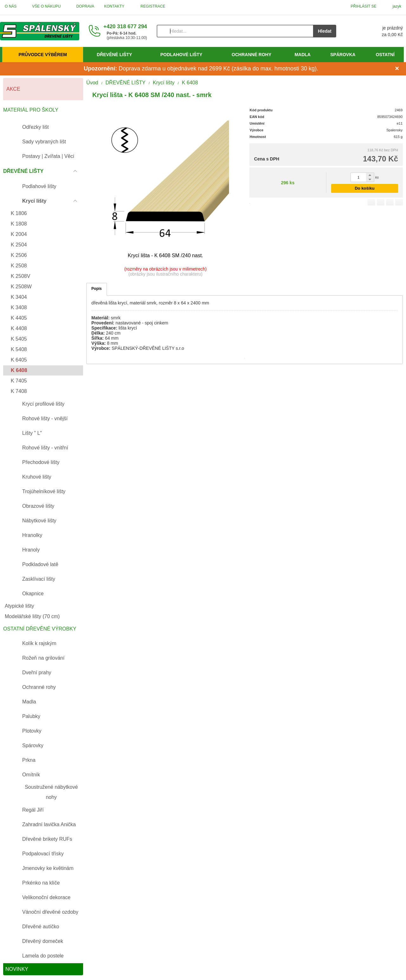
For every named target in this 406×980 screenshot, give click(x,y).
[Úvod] (40, 31)
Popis (97, 289)
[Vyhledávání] (235, 31)
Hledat (325, 31)
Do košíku (364, 188)
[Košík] (376, 31)
